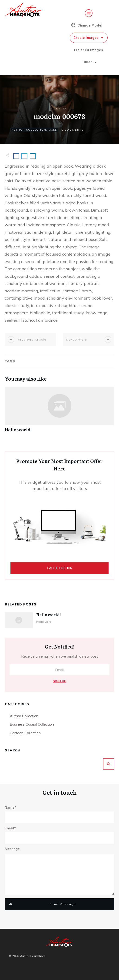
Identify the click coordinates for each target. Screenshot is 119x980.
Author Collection (29, 130)
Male (53, 130)
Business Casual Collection (32, 724)
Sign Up (59, 681)
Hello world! (59, 412)
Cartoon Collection (25, 733)
